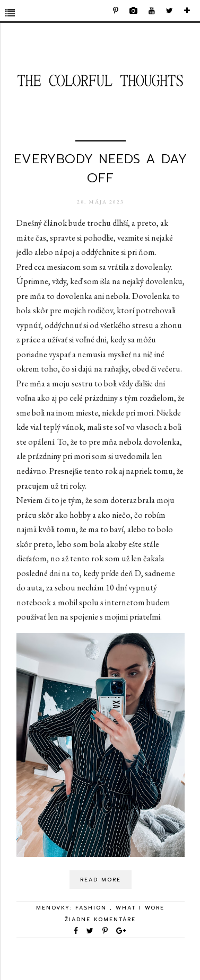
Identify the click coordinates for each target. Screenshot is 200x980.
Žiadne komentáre (100, 919)
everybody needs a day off (101, 169)
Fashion (93, 908)
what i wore (140, 908)
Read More (101, 880)
